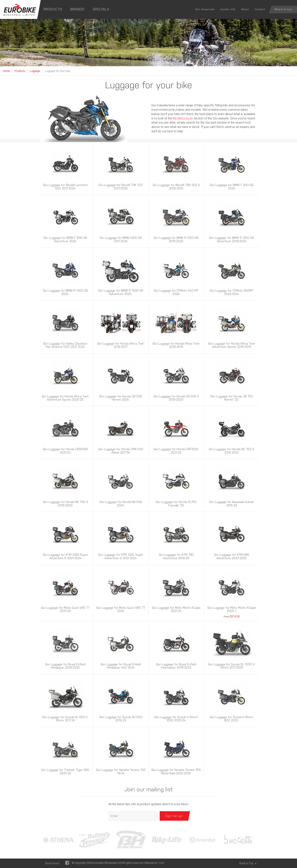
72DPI (161, 863)
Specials (101, 9)
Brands (77, 9)
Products (53, 9)
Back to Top (248, 863)
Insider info (228, 9)
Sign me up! (174, 816)
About (245, 9)
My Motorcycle (183, 118)
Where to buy (283, 9)
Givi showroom (205, 9)
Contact (260, 9)
